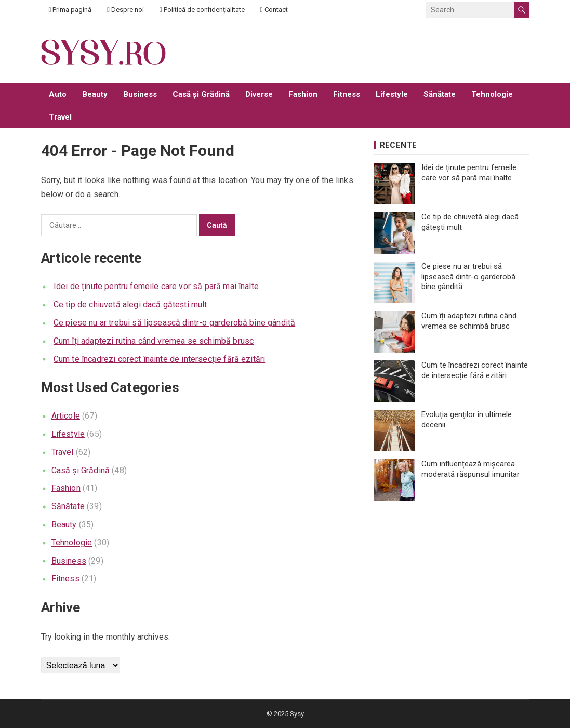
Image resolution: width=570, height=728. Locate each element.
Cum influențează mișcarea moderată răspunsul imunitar (470, 469)
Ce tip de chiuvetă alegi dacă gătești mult (130, 304)
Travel (60, 117)
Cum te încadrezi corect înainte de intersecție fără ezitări (159, 359)
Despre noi (125, 10)
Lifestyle (392, 94)
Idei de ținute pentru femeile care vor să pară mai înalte (156, 286)
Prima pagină (70, 10)
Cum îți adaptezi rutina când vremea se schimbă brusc (154, 341)
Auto (58, 94)
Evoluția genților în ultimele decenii (467, 420)
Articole (66, 416)
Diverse (259, 94)
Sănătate (440, 94)
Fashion (303, 94)
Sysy (297, 714)
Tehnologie (492, 94)
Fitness (347, 94)
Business (140, 94)
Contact (274, 10)
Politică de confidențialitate (202, 10)
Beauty (95, 94)
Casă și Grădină (201, 94)
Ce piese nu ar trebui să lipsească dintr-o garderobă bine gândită (174, 323)
